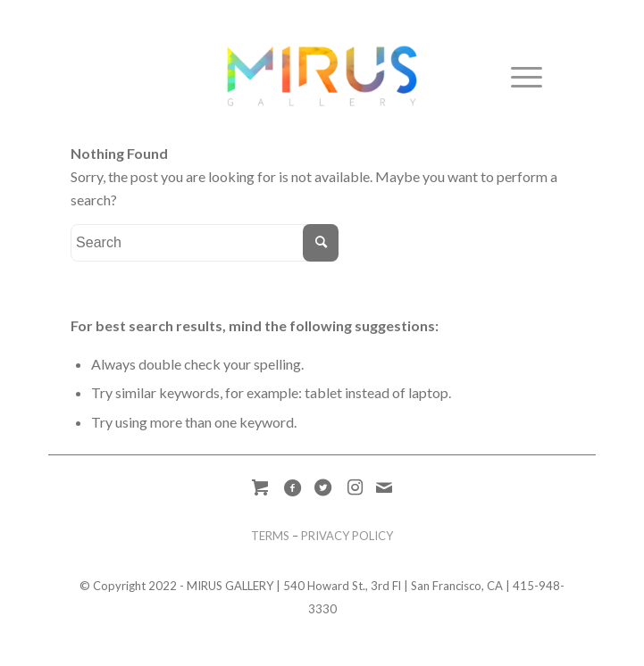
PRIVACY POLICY (347, 536)
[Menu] (518, 76)
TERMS (270, 536)
